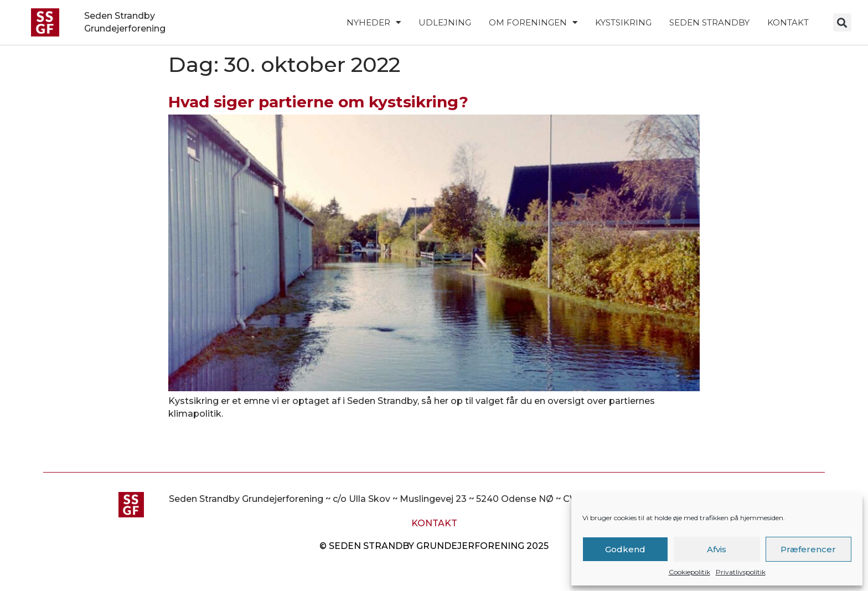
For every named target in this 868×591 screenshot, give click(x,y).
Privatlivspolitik (741, 572)
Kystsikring (623, 22)
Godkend (625, 549)
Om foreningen (533, 22)
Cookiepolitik (689, 572)
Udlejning (445, 22)
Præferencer (808, 549)
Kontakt (788, 22)
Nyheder (374, 22)
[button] (842, 22)
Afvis (717, 549)
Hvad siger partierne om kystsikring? (318, 102)
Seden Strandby (709, 22)
